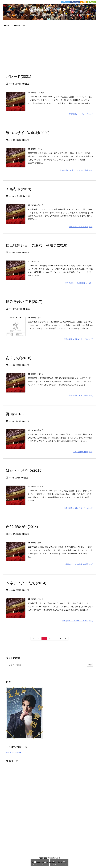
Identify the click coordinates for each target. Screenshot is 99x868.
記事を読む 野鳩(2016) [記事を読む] (83, 452)
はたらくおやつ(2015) (24, 470)
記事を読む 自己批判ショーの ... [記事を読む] (79, 283)
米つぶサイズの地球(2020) (28, 133)
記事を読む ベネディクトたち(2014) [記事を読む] (77, 621)
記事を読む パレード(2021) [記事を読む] (81, 114)
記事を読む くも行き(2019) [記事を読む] (81, 227)
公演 (27, 84)
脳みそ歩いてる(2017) (24, 302)
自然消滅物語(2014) (22, 527)
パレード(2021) (19, 77)
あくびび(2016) (19, 358)
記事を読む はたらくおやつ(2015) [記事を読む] (78, 508)
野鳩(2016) (15, 414)
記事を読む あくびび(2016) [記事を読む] (81, 395)
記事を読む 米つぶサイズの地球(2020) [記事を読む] (77, 170)
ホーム (9, 26)
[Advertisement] (49, 48)
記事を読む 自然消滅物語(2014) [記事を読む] (79, 564)
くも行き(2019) (19, 189)
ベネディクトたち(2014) (26, 583)
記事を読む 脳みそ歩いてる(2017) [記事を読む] (78, 339)
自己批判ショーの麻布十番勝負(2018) (37, 245)
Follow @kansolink (14, 752)
